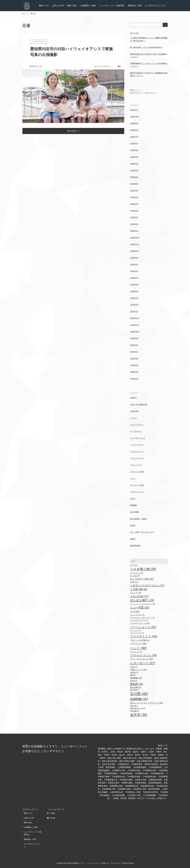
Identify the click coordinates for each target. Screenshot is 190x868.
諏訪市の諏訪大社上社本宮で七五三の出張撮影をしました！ (149, 55)
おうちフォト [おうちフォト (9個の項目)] (137, 573)
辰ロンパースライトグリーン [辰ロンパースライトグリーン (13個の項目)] (147, 703)
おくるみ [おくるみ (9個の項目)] (135, 576)
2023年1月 (134, 311)
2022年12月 (135, 318)
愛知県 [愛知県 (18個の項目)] (137, 684)
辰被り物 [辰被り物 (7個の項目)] (134, 706)
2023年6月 (134, 278)
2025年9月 (134, 123)
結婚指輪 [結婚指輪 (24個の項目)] (139, 699)
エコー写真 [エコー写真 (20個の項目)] (140, 608)
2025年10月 (135, 117)
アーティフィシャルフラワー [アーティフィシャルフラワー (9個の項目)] (142, 604)
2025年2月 (134, 164)
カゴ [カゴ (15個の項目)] (135, 612)
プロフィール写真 (137, 472)
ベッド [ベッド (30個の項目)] (138, 648)
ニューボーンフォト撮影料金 (112, 6)
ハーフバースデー (137, 445)
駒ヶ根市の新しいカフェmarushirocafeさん (147, 47)
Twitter (51, 813)
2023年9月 (134, 258)
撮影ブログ (44, 6)
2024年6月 (134, 197)
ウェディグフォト (137, 425)
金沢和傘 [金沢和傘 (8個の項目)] (135, 711)
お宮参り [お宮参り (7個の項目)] (134, 582)
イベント (134, 418)
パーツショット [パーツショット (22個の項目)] (143, 627)
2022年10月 (135, 332)
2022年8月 (134, 345)
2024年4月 (134, 211)
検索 (165, 26)
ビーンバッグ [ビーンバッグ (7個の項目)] (136, 630)
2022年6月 (134, 359)
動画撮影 (134, 505)
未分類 (133, 525)
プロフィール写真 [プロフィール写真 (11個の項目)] (140, 640)
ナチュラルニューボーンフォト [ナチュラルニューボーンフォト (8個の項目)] (142, 618)
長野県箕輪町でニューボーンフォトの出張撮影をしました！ (149, 65)
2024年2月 (134, 224)
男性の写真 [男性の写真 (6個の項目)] (134, 690)
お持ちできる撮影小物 (139, 404)
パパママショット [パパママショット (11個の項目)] (140, 623)
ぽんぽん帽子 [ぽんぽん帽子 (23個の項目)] (142, 600)
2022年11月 (135, 325)
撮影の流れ (72, 6)
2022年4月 (134, 372)
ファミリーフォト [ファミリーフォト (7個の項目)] (137, 633)
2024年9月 (134, 177)
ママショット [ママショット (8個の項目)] (136, 652)
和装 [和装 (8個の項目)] (133, 675)
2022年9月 (134, 338)
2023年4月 (134, 291)
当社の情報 (134, 512)
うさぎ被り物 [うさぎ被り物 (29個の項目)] (143, 569)
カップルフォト (136, 431)
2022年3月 (134, 379)
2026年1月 (134, 110)
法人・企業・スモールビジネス (142, 532)
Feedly (51, 818)
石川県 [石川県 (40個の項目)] (139, 694)
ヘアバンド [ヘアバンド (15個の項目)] (138, 643)
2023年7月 (134, 271)
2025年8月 (134, 130)
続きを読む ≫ (73, 131)
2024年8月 (134, 184)
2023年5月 (134, 285)
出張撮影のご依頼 (88, 6)
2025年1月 (134, 170)
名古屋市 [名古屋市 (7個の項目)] (134, 672)
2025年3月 (134, 157)
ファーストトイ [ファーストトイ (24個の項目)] (144, 636)
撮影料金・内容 (135, 6)
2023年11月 (135, 244)
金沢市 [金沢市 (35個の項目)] (139, 715)
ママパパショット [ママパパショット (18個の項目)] (143, 655)
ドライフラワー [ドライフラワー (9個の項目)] (137, 615)
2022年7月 (134, 352)
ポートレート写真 (137, 485)
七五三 (133, 498)
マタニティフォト (137, 492)
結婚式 (133, 539)
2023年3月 (134, 298)
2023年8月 (134, 264)
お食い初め (134, 411)
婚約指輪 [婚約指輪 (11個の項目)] (136, 678)
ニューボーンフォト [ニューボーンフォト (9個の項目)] (139, 620)
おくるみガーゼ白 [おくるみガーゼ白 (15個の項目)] (142, 579)
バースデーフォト (137, 452)
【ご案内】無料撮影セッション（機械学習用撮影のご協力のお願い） (149, 39)
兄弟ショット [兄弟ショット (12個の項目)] (138, 670)
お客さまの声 (58, 6)
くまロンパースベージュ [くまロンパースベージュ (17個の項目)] (147, 585)
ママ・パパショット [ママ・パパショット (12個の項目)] (142, 659)
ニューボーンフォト (138, 438)
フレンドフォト (136, 465)
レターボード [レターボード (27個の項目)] (143, 663)
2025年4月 (134, 150)
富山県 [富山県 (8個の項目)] (134, 681)
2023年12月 (135, 238)
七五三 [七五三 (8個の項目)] (134, 667)
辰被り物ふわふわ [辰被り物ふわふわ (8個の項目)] (138, 708)
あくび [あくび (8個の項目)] (134, 565)
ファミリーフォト (137, 458)
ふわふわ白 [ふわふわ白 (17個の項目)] (139, 596)
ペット (133, 478)
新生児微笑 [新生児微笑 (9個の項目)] (136, 687)
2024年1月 (134, 231)
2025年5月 (134, 143)
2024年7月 (134, 191)
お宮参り (134, 398)
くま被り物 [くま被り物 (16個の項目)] (139, 589)
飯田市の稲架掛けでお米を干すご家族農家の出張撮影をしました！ (149, 74)
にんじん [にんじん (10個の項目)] (136, 593)
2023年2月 (134, 305)
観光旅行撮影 (135, 546)
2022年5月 (134, 365)
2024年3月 (134, 217)
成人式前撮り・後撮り (139, 519)
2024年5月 (134, 204)
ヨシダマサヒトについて (156, 6)
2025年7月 (134, 137)
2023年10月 (135, 251)
